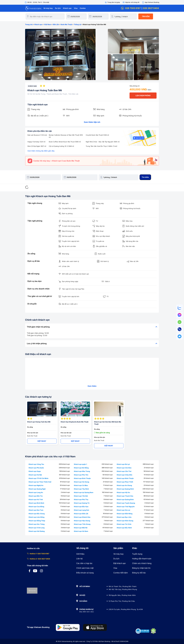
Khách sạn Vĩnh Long (37, 528)
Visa (76, 8)
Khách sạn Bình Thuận (82, 478)
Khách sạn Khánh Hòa (82, 517)
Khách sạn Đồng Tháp (37, 521)
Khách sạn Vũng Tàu (36, 464)
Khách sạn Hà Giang (81, 482)
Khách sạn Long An (36, 492)
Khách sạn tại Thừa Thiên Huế (40, 482)
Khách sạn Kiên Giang (125, 521)
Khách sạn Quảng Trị (82, 503)
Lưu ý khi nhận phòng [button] (92, 344)
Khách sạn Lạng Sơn (81, 510)
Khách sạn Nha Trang (82, 471)
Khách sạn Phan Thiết (125, 482)
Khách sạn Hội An (123, 492)
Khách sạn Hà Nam (81, 531)
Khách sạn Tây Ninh (81, 489)
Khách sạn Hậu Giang (82, 521)
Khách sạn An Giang (124, 485)
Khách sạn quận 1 (80, 464)
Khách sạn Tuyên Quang (126, 503)
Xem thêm (92, 386)
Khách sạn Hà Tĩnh (36, 499)
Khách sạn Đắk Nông (125, 514)
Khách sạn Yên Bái (81, 496)
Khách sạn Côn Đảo (124, 468)
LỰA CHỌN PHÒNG (143, 95)
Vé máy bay (48, 8)
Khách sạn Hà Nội (35, 475)
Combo (83, 8)
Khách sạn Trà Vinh (124, 524)
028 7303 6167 (131, 8)
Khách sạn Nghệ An (36, 485)
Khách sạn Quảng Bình (125, 499)
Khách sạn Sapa (35, 471)
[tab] (92, 327)
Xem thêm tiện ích (92, 122)
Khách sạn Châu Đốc (125, 475)
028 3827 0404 (151, 8)
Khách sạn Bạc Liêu (124, 517)
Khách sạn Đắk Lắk (81, 514)
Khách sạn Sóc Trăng (37, 524)
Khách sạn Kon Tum (36, 510)
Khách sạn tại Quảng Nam (84, 492)
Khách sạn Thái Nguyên (126, 507)
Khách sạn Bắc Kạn (81, 507)
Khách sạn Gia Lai (123, 510)
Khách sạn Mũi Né (81, 528)
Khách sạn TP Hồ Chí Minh (38, 478)
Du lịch (58, 8)
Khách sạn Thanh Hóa (125, 496)
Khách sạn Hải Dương (37, 531)
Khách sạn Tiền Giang (82, 524)
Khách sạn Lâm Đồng (36, 517)
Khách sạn (67, 8)
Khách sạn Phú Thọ (81, 499)
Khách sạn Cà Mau (81, 485)
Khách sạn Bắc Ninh (124, 528)
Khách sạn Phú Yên (81, 475)
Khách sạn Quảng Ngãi (37, 489)
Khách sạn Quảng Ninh (125, 489)
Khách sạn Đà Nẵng (81, 468)
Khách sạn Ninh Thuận (125, 478)
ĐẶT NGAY (42, 441)
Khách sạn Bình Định (36, 503)
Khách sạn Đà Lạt (123, 464)
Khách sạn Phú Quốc (36, 468)
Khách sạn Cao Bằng (36, 507)
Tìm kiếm (146, 16)
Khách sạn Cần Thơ (124, 471)
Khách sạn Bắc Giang (37, 514)
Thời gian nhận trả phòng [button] (92, 327)
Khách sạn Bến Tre (36, 496)
